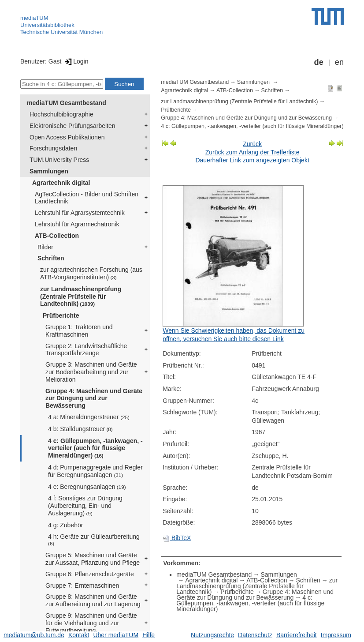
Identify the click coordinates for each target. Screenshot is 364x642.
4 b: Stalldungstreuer (80, 429)
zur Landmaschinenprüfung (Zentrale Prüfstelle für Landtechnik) (81, 297)
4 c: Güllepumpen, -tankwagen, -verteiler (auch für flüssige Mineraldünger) (95, 448)
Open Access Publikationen (67, 137)
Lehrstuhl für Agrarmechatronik (77, 224)
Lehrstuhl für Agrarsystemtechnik (80, 213)
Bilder (45, 247)
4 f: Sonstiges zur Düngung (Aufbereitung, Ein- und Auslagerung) (85, 506)
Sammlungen (49, 171)
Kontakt (79, 635)
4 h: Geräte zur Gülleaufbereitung (94, 540)
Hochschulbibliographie (61, 114)
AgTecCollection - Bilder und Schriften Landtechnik (87, 198)
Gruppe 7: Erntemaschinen (82, 586)
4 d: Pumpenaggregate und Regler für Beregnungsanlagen (95, 471)
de (319, 62)
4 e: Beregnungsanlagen (87, 487)
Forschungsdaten (53, 148)
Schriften (51, 258)
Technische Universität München (61, 32)
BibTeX (177, 538)
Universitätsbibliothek (47, 25)
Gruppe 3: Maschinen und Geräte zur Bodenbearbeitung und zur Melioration (91, 372)
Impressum (336, 635)
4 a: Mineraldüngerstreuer (89, 417)
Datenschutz (255, 635)
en (339, 62)
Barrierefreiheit (297, 635)
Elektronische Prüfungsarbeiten (72, 126)
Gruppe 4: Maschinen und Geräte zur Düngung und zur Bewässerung (94, 398)
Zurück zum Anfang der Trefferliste (253, 152)
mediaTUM (34, 18)
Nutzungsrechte (212, 635)
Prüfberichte (61, 315)
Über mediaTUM (116, 635)
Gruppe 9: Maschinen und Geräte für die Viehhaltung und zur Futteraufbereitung (91, 623)
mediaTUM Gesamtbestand (67, 103)
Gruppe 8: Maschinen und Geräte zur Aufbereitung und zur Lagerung (93, 600)
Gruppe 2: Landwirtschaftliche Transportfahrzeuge (86, 350)
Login (76, 61)
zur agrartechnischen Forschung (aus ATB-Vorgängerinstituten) (91, 273)
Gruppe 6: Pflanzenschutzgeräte (90, 574)
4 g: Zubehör (65, 525)
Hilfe (149, 635)
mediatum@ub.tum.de (34, 635)
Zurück (252, 144)
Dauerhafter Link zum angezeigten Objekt (252, 160)
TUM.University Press (59, 160)
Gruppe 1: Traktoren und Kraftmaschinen (79, 331)
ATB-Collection (57, 236)
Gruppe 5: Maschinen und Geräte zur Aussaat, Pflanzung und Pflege (93, 559)
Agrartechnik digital (61, 183)
